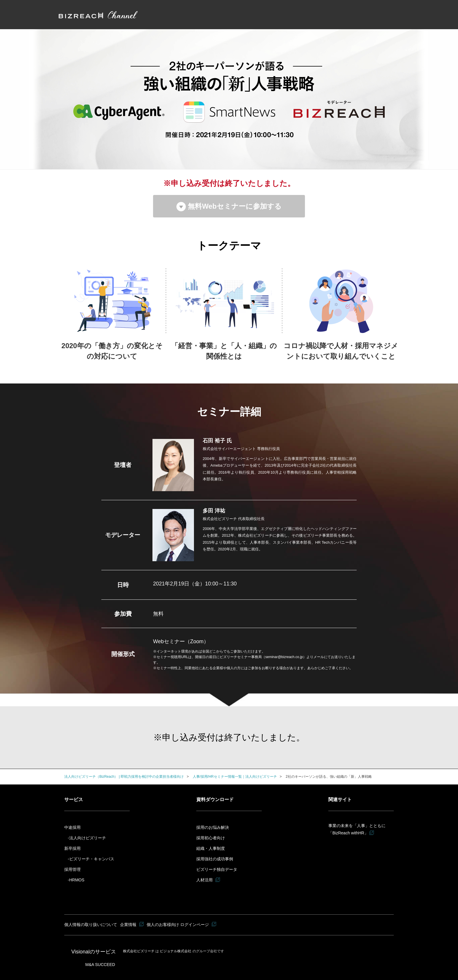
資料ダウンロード (215, 799)
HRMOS (77, 880)
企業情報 (129, 925)
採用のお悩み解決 (213, 827)
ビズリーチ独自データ (217, 869)
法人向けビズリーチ (88, 838)
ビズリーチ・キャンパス (92, 859)
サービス (74, 799)
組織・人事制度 (211, 848)
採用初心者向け (211, 838)
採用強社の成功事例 (215, 859)
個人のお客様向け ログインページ (178, 925)
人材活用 (204, 880)
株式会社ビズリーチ (139, 951)
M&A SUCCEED (100, 965)
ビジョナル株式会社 (176, 951)
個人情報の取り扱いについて (91, 925)
